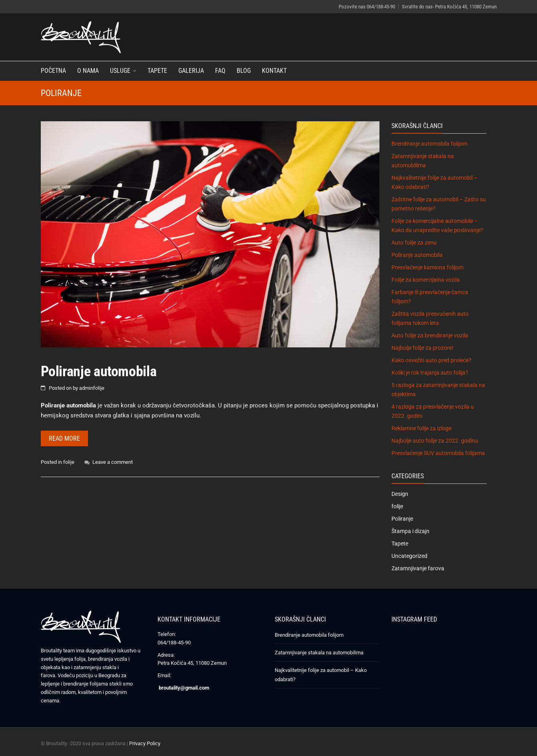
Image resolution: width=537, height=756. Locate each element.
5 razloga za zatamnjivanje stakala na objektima (438, 390)
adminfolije (92, 388)
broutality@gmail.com (184, 688)
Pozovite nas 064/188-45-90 (367, 7)
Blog (244, 71)
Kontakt (274, 71)
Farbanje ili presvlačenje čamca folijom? (430, 297)
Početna (53, 71)
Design (400, 494)
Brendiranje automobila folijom (429, 144)
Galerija (191, 71)
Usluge (120, 71)
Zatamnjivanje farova (418, 568)
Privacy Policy (145, 743)
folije (69, 462)
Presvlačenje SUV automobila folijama (438, 453)
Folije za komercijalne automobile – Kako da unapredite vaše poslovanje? (437, 226)
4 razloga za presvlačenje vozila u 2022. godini (433, 411)
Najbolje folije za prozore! (422, 348)
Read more (64, 438)
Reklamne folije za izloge (421, 428)
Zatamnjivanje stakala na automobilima (423, 161)
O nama (88, 71)
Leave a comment (113, 462)
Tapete (157, 71)
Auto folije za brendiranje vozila (430, 335)
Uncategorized (409, 556)
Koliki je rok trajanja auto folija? (430, 373)
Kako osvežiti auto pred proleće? (431, 360)
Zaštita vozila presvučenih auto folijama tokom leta (430, 318)
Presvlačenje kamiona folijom (427, 267)
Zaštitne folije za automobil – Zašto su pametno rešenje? (439, 204)
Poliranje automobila (99, 371)
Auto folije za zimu (414, 243)
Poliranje (402, 519)
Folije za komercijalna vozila (426, 280)
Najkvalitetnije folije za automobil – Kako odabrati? (434, 182)
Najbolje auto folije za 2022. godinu (435, 441)
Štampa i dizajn (410, 531)
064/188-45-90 (174, 643)
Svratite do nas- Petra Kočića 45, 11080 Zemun (449, 7)
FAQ (220, 71)
